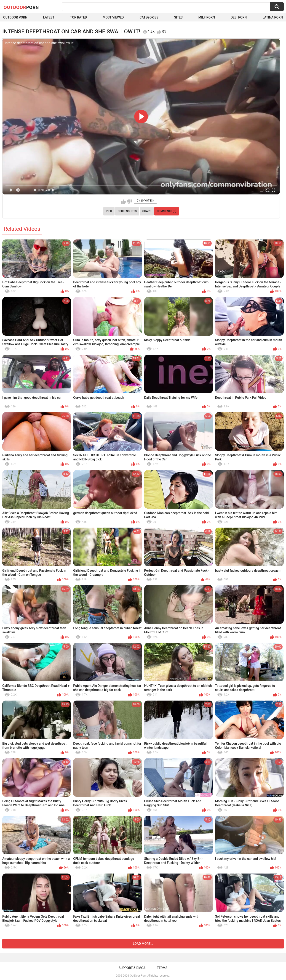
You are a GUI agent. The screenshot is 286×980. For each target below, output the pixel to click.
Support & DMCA (132, 968)
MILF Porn (207, 17)
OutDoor (21, 7)
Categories (149, 17)
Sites (178, 17)
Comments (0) (167, 211)
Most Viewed (113, 17)
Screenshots (127, 211)
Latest (49, 17)
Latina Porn (273, 17)
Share (147, 211)
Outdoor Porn (15, 17)
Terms (162, 968)
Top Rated (79, 17)
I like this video (123, 202)
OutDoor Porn (138, 976)
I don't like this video (129, 202)
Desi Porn (239, 17)
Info (109, 211)
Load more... (143, 944)
